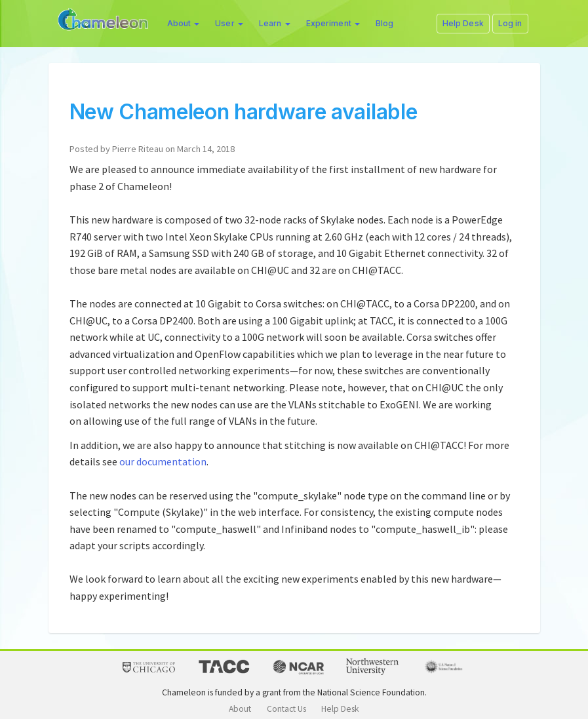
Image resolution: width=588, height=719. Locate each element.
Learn (275, 23)
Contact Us (286, 709)
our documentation (163, 461)
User (229, 23)
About (184, 23)
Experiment (333, 23)
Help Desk (340, 709)
